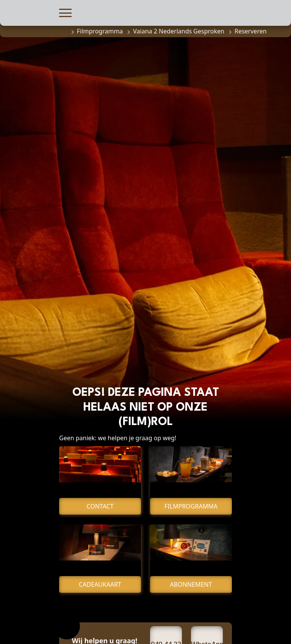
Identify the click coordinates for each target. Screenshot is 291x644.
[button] (65, 12)
